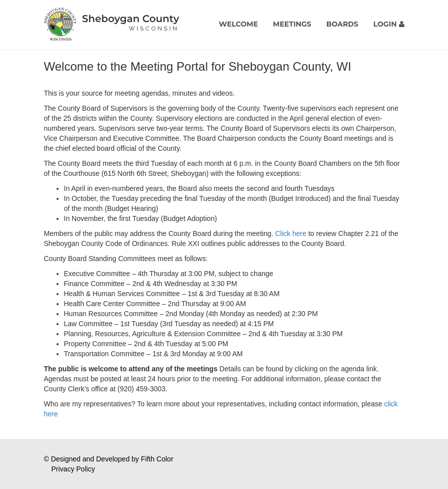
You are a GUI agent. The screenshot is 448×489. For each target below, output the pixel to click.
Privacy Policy (73, 469)
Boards (342, 24)
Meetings (292, 24)
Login (389, 24)
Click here (291, 233)
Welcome (238, 24)
